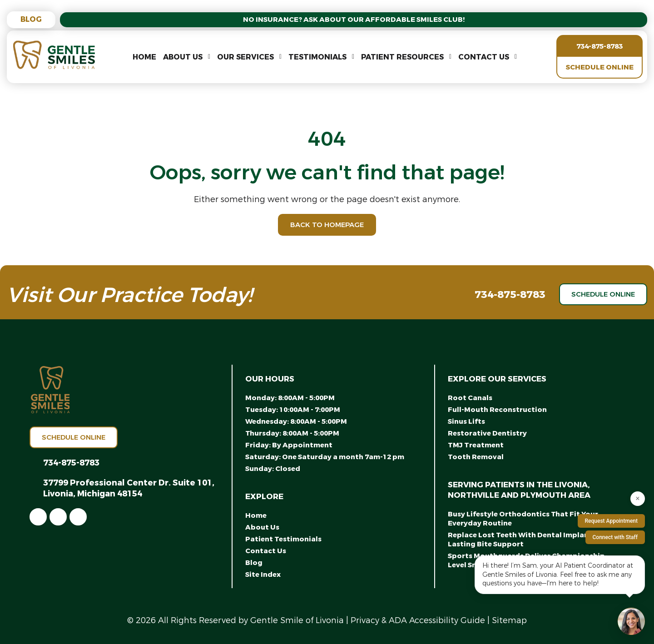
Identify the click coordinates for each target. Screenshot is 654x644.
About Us (183, 57)
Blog (31, 19)
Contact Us (484, 57)
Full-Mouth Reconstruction (497, 410)
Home (144, 57)
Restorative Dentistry (487, 433)
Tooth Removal (476, 457)
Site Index (263, 575)
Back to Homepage (327, 225)
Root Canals (470, 398)
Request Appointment (611, 521)
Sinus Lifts (466, 421)
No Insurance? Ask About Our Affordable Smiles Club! (354, 20)
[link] (38, 517)
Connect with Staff (615, 537)
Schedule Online (600, 67)
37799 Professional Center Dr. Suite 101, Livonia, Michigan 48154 (129, 488)
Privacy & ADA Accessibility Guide (418, 620)
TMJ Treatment (476, 445)
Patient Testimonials (283, 539)
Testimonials (317, 57)
